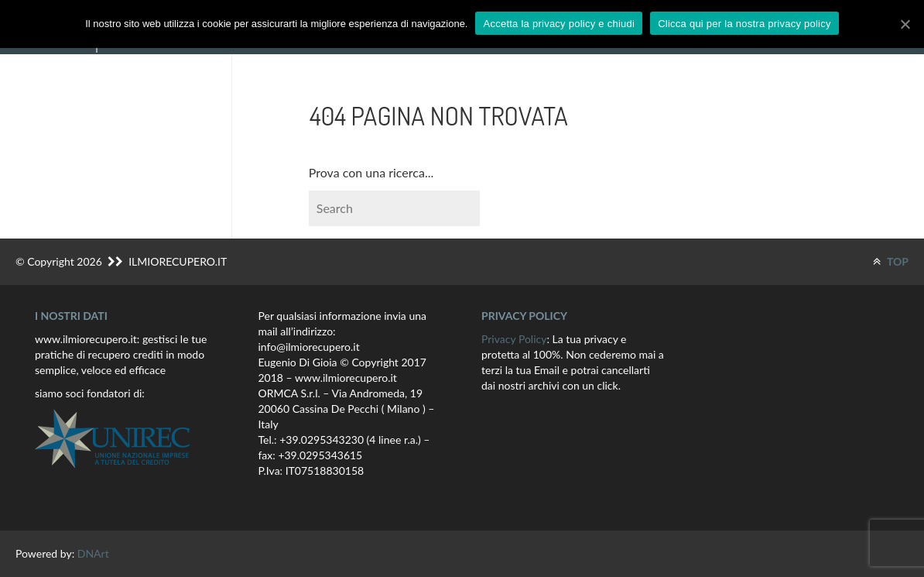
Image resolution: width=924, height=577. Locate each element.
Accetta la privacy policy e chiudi (559, 24)
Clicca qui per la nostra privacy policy (744, 24)
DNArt (93, 553)
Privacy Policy (514, 339)
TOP (891, 261)
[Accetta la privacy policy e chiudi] (905, 24)
